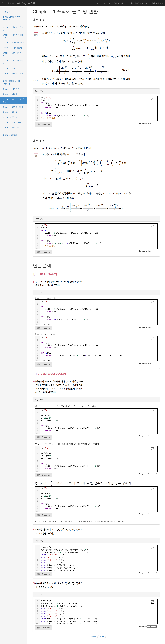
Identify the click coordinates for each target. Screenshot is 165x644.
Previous (92, 637)
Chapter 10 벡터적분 (11, 94)
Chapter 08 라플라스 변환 (13, 73)
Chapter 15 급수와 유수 (12, 122)
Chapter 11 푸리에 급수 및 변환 (13, 100)
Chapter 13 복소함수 (11, 112)
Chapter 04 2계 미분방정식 (13, 48)
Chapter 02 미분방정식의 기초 (13, 36)
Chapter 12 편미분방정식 (13, 107)
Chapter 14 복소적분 (11, 117)
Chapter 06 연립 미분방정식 (13, 62)
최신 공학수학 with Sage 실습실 (18, 3)
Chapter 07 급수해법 (11, 68)
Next (102, 637)
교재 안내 (95, 3)
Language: (148, 123)
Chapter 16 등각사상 (11, 127)
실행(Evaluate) (43, 124)
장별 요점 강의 (157, 3)
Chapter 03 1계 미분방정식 (13, 43)
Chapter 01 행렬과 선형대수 (13, 28)
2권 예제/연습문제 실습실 (137, 3)
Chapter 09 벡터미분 (11, 89)
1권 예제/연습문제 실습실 (113, 3)
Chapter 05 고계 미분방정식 (13, 54)
